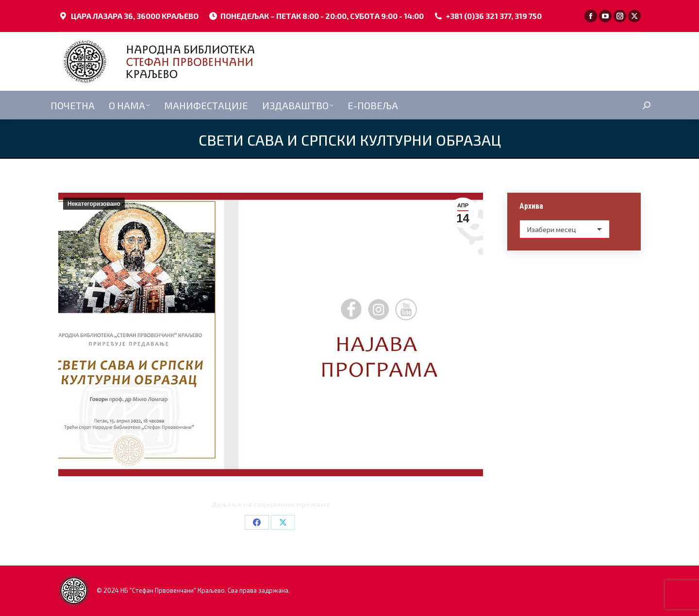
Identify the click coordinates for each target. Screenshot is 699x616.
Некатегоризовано (94, 204)
